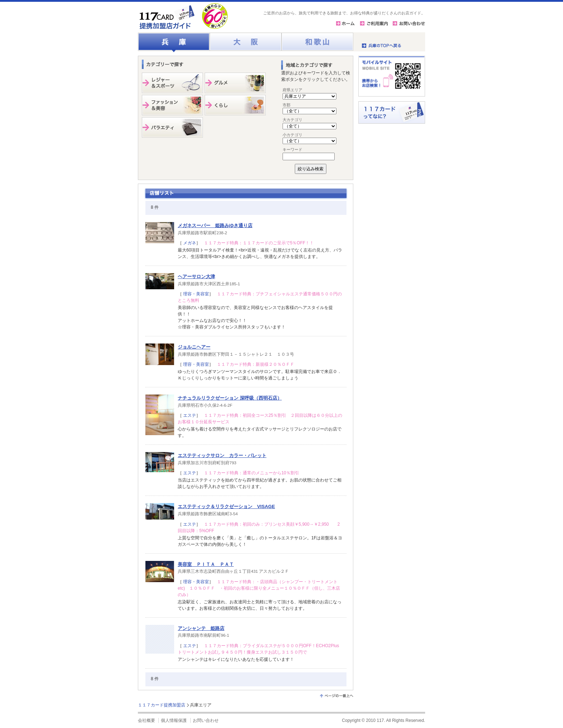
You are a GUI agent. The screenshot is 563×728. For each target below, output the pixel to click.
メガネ (189, 243)
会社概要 (146, 720)
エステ (189, 415)
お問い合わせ (206, 720)
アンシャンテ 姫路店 (201, 628)
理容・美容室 (196, 294)
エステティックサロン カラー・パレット (222, 455)
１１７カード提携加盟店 (162, 705)
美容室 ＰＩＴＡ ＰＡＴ (206, 564)
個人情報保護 (174, 720)
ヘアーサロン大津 (196, 277)
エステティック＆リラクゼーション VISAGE (226, 506)
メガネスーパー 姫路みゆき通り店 (215, 225)
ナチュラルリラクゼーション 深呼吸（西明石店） (230, 398)
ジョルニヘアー (194, 347)
